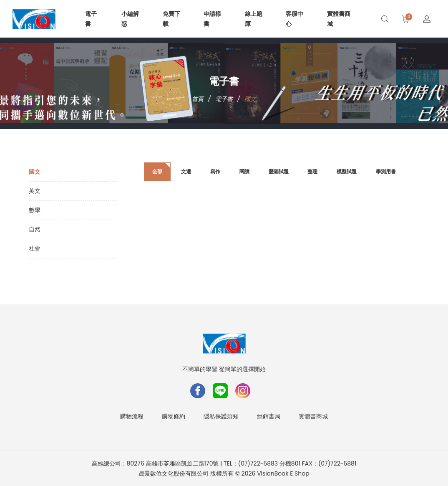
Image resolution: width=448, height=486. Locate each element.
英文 (35, 191)
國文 (35, 172)
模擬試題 (347, 172)
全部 (157, 172)
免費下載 (171, 19)
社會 (35, 248)
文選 (186, 172)
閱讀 (244, 172)
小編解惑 (130, 19)
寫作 (215, 172)
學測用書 (386, 172)
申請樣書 (212, 19)
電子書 (91, 19)
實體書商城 (339, 19)
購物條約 (174, 416)
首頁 (198, 99)
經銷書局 (269, 416)
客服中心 (294, 19)
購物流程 (132, 416)
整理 (312, 172)
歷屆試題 (279, 172)
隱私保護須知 (221, 416)
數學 (35, 210)
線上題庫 (254, 19)
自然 (35, 229)
